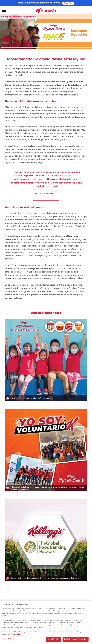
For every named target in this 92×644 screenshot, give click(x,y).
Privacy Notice (16, 635)
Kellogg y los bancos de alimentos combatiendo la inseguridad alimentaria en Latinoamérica (46, 578)
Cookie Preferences (9, 640)
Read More (68, 3)
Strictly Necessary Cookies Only (76, 640)
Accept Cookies (54, 640)
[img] (46, 10)
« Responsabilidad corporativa (19, 17)
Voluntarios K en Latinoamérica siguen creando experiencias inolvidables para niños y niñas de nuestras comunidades (47, 488)
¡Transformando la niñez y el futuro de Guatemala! (30, 398)
